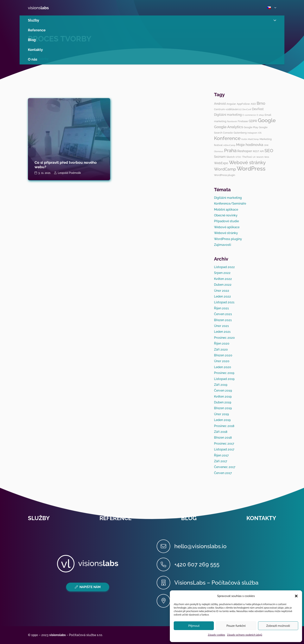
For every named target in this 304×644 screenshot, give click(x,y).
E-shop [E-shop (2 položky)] (260, 115)
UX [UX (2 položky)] (254, 157)
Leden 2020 (223, 367)
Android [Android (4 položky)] (220, 104)
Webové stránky (226, 233)
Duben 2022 (223, 285)
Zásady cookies (216, 635)
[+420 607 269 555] (165, 564)
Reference (115, 518)
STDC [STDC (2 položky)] (238, 157)
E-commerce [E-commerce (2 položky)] (249, 115)
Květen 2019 (223, 397)
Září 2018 (221, 432)
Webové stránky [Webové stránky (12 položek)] (247, 162)
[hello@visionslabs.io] (165, 546)
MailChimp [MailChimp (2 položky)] (253, 139)
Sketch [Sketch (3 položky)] (231, 157)
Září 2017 (221, 461)
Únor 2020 (222, 361)
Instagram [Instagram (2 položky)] (252, 133)
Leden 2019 (222, 420)
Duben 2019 (223, 402)
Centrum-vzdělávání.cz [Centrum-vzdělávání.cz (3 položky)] (228, 109)
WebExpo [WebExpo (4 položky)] (221, 163)
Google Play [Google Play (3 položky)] (251, 127)
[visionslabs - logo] (47, 8)
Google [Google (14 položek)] (267, 120)
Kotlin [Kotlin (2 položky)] (244, 139)
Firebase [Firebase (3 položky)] (243, 121)
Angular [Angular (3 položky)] (231, 104)
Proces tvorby (60, 39)
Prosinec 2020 (224, 338)
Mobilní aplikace (226, 210)
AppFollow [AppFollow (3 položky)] (243, 104)
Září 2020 (221, 349)
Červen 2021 (223, 314)
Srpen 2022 (222, 273)
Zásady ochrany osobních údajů (245, 635)
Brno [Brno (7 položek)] (261, 103)
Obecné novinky (226, 215)
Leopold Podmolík (69, 173)
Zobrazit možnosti (278, 626)
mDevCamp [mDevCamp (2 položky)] (229, 145)
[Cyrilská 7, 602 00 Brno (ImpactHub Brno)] (165, 601)
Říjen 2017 (221, 455)
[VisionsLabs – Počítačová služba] (165, 583)
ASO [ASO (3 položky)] (253, 104)
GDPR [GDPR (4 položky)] (253, 121)
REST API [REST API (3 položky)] (258, 151)
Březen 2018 (223, 438)
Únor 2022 (222, 291)
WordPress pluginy (228, 239)
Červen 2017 (223, 473)
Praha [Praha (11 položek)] (230, 150)
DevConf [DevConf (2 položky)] (247, 109)
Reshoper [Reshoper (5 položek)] (245, 151)
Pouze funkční (236, 626)
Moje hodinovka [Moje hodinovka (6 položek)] (250, 145)
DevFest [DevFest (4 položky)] (258, 109)
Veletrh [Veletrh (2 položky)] (260, 157)
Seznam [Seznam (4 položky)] (220, 157)
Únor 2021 (221, 326)
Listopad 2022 (224, 267)
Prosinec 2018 (224, 426)
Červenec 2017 (225, 467)
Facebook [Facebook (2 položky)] (232, 121)
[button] (296, 596)
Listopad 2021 (224, 302)
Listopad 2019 (224, 379)
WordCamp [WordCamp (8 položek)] (225, 169)
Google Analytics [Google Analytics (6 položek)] (228, 127)
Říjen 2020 (222, 343)
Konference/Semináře (230, 204)
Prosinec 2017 (224, 444)
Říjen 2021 (221, 308)
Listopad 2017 (224, 449)
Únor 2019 (221, 414)
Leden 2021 (222, 332)
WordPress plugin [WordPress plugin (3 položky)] (225, 175)
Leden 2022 (222, 296)
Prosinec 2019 (224, 373)
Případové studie (226, 221)
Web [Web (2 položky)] (267, 157)
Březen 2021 (223, 320)
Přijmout (194, 626)
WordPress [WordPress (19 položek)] (251, 169)
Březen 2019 (223, 408)
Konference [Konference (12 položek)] (227, 138)
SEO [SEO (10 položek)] (269, 150)
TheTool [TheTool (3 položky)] (247, 157)
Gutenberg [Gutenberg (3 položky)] (240, 133)
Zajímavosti (223, 245)
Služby (39, 518)
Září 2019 (221, 385)
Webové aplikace (227, 227)
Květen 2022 (223, 279)
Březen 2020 (223, 355)
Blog (189, 518)
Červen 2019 (223, 391)
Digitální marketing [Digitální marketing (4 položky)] (228, 115)
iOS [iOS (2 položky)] (260, 133)
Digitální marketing (228, 198)
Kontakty (261, 518)
